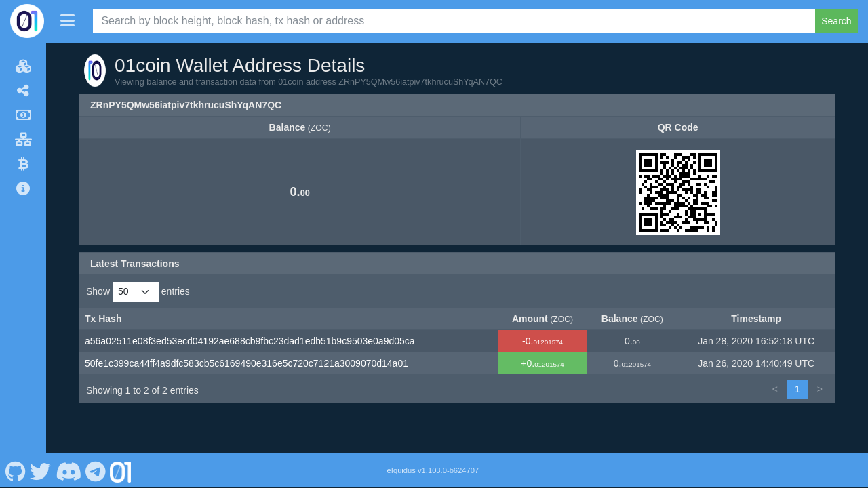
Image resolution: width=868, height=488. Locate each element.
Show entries (138, 292)
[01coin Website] (121, 470)
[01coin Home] (27, 21)
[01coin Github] (15, 470)
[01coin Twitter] (41, 470)
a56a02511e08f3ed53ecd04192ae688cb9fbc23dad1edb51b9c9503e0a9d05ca (250, 341)
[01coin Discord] (68, 470)
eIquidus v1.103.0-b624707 (433, 470)
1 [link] (797, 389)
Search (836, 21)
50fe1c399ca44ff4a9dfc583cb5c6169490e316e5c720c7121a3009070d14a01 (246, 363)
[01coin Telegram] (96, 470)
